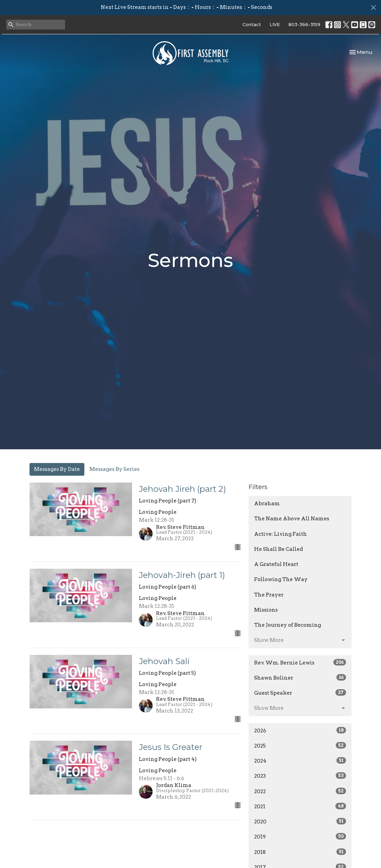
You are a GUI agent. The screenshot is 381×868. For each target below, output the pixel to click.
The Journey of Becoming (288, 625)
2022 (300, 791)
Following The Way (281, 579)
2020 (300, 821)
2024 (300, 761)
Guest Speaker (300, 693)
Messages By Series (115, 469)
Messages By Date (57, 469)
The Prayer (269, 595)
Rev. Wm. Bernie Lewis (300, 662)
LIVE (275, 24)
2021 (300, 806)
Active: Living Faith (281, 534)
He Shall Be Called (278, 549)
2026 (300, 730)
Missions (266, 610)
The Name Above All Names (292, 519)
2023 (300, 776)
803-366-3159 (304, 24)
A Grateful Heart (276, 564)
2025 (300, 745)
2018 (300, 852)
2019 (300, 836)
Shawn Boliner (300, 678)
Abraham (267, 504)
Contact (252, 24)
